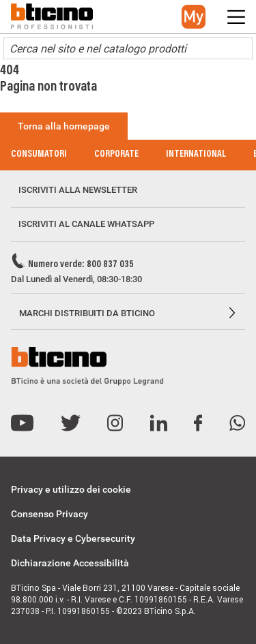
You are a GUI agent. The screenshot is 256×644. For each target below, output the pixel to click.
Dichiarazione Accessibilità (70, 563)
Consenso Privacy (49, 514)
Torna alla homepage (64, 126)
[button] (194, 17)
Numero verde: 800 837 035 (81, 265)
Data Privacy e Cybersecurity (73, 538)
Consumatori (39, 155)
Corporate (116, 155)
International (196, 155)
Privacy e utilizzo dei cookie (71, 489)
